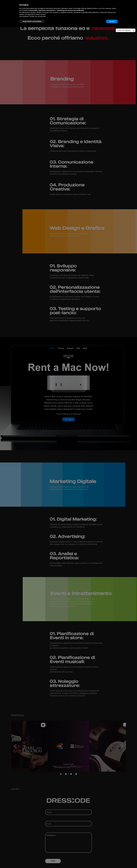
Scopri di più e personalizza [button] (32, 21)
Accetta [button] (112, 21)
